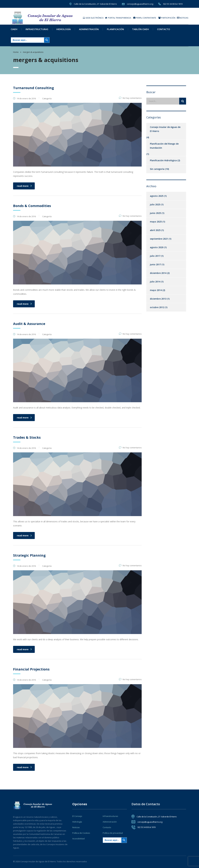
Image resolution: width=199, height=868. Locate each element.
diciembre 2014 (158, 276)
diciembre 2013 (158, 302)
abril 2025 (155, 233)
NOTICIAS (183, 18)
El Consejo (77, 816)
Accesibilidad (78, 839)
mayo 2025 (156, 225)
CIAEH (14, 32)
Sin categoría (157, 172)
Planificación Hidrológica (163, 163)
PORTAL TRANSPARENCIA (118, 18)
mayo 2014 (156, 293)
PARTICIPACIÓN (167, 18)
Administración (89, 32)
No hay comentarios (130, 101)
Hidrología (64, 32)
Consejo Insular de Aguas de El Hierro (165, 132)
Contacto (164, 32)
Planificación (115, 32)
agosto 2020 (157, 250)
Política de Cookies (81, 833)
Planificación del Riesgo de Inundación (164, 149)
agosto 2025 (157, 199)
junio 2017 (155, 268)
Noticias (76, 827)
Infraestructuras (37, 32)
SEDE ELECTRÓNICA (93, 18)
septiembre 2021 (159, 242)
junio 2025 (155, 216)
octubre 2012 (157, 310)
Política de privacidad (113, 833)
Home (16, 55)
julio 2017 (155, 259)
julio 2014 (155, 285)
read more (24, 189)
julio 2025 (155, 208)
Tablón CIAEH (140, 32)
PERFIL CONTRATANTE (145, 18)
